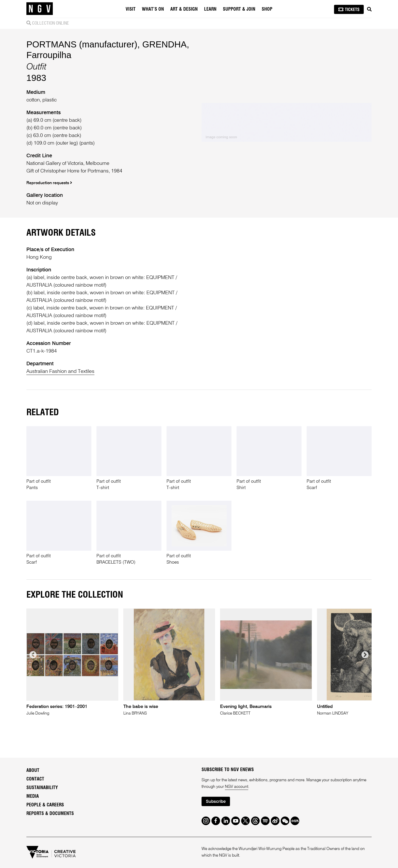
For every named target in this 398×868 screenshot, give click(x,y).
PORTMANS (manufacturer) (82, 44)
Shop (267, 9)
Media (33, 796)
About (33, 771)
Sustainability (42, 788)
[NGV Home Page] (40, 9)
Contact (35, 779)
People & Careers (45, 805)
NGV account (237, 787)
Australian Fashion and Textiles (60, 372)
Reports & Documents (50, 814)
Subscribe (216, 802)
